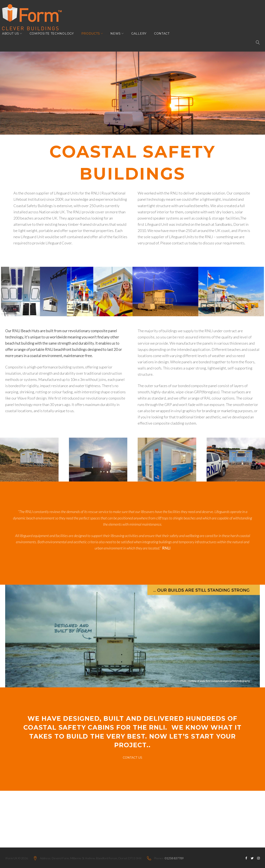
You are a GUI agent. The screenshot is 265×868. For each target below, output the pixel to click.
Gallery (142, 40)
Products (94, 40)
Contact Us (133, 756)
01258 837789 (174, 858)
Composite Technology (55, 40)
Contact (165, 40)
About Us (14, 40)
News (119, 40)
